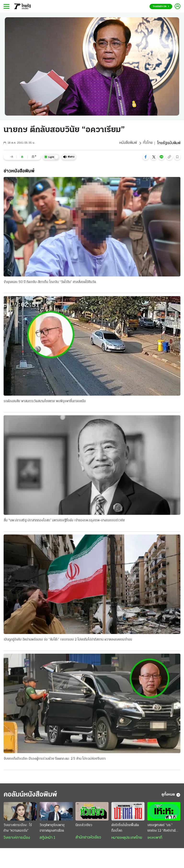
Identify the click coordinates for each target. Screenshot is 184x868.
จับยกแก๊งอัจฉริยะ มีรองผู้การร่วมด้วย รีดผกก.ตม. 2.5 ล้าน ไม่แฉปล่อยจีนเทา (55, 759)
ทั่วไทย (148, 143)
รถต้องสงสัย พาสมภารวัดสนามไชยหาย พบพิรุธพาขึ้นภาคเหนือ (45, 401)
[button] (146, 157)
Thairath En (161, 7)
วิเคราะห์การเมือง (17, 838)
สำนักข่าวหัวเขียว (88, 838)
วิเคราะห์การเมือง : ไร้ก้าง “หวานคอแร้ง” (18, 828)
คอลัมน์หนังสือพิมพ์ (32, 795)
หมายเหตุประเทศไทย (127, 838)
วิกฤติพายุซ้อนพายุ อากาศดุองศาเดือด (52, 828)
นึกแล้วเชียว (84, 825)
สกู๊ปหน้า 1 (47, 838)
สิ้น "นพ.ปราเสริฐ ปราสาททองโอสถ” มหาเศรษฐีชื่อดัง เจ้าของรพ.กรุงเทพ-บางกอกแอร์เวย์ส (64, 520)
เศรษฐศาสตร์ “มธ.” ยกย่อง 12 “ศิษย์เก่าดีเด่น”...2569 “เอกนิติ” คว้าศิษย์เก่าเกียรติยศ (161, 829)
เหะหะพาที (155, 838)
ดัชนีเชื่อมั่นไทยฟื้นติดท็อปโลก (125, 828)
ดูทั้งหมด (171, 795)
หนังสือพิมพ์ (128, 143)
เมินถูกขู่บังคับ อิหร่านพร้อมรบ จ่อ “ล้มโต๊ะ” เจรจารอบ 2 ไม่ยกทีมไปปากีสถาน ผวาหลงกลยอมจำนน (68, 640)
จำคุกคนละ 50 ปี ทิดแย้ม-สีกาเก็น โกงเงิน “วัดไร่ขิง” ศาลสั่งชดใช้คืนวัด (50, 282)
